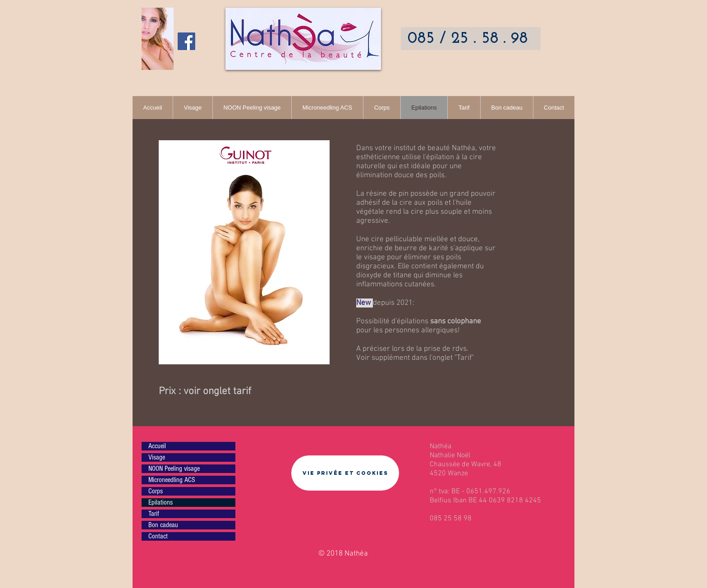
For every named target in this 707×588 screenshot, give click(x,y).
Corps (156, 491)
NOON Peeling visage (174, 469)
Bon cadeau (163, 525)
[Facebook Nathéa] (186, 41)
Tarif (464, 358)
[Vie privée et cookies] (345, 473)
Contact (158, 536)
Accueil (157, 446)
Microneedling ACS (172, 480)
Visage (157, 457)
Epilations (161, 502)
